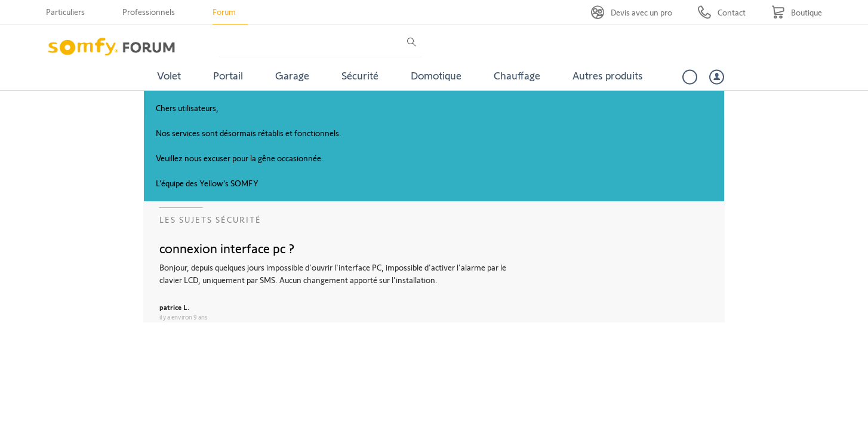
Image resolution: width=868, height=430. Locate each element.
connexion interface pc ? (227, 248)
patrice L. (174, 307)
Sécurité (360, 75)
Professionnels (149, 12)
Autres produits (608, 75)
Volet (169, 75)
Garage (292, 75)
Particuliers (65, 12)
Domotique (436, 75)
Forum (224, 12)
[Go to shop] (797, 12)
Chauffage (517, 75)
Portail (228, 75)
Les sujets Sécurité (210, 219)
